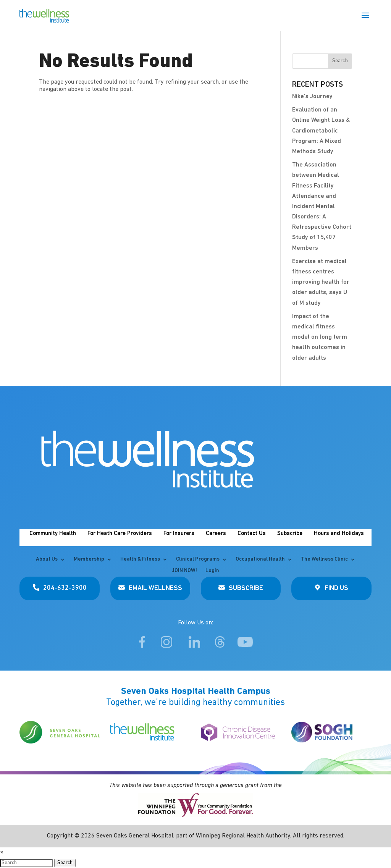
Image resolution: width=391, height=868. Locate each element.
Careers (216, 534)
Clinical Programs (198, 559)
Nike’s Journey (312, 97)
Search (65, 863)
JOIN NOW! (184, 571)
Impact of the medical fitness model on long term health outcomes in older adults (320, 337)
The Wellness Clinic (324, 559)
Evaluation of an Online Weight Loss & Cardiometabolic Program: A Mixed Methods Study (321, 131)
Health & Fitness (140, 559)
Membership (89, 559)
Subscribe (290, 534)
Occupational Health (260, 559)
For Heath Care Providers (120, 534)
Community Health (53, 534)
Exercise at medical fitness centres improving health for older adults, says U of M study (321, 282)
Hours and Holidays (339, 534)
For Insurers (179, 534)
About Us (47, 559)
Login (212, 571)
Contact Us (252, 534)
